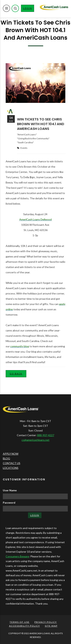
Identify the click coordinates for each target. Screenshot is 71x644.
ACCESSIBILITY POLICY (25, 626)
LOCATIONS (11, 468)
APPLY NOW (11, 454)
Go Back (16, 374)
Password (9, 503)
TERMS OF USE (20, 622)
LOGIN (29, 9)
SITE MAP (51, 626)
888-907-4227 (46, 435)
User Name (10, 490)
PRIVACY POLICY (46, 622)
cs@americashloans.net (35, 440)
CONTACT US (12, 463)
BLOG (6, 458)
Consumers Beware (17, 556)
